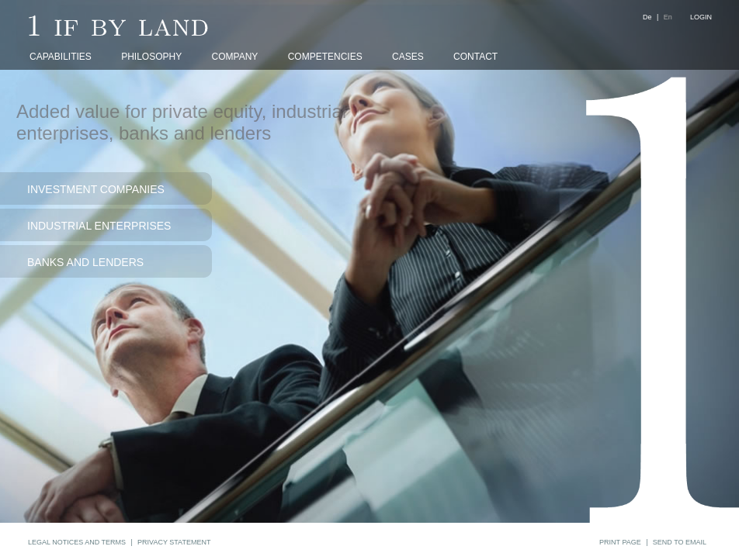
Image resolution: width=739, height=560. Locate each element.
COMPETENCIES (325, 57)
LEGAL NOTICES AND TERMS (77, 542)
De (647, 17)
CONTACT (475, 57)
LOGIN (701, 17)
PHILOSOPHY (151, 57)
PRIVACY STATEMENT (174, 542)
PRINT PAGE (620, 542)
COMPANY (235, 57)
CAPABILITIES (61, 57)
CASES (408, 57)
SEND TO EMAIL (680, 542)
